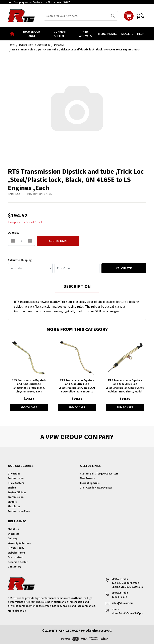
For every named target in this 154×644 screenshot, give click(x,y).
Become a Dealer (18, 562)
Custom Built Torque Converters (99, 474)
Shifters (12, 502)
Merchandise (108, 34)
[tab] (77, 288)
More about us (17, 611)
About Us (13, 529)
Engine (12, 488)
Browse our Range (31, 34)
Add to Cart (58, 241)
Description (77, 286)
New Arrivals (85, 34)
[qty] (21, 241)
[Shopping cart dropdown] (135, 16)
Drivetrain (14, 474)
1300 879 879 (119, 597)
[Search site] (113, 16)
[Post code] (77, 268)
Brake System (16, 483)
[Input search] (76, 16)
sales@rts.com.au (122, 603)
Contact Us (14, 567)
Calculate (124, 268)
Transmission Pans (19, 511)
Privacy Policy (16, 548)
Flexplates (14, 506)
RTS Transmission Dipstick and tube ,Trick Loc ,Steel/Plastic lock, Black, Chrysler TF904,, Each (29, 386)
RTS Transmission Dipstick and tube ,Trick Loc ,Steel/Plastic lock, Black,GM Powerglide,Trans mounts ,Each (77, 388)
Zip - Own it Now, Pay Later (96, 488)
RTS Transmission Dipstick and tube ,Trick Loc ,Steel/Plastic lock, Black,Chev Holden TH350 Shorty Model (125, 386)
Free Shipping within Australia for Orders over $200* (39, 2)
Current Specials (60, 34)
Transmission (16, 478)
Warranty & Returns (19, 543)
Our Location (15, 557)
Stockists (13, 534)
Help (141, 34)
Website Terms (17, 553)
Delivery (13, 538)
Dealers (127, 34)
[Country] (30, 268)
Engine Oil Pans (17, 492)
